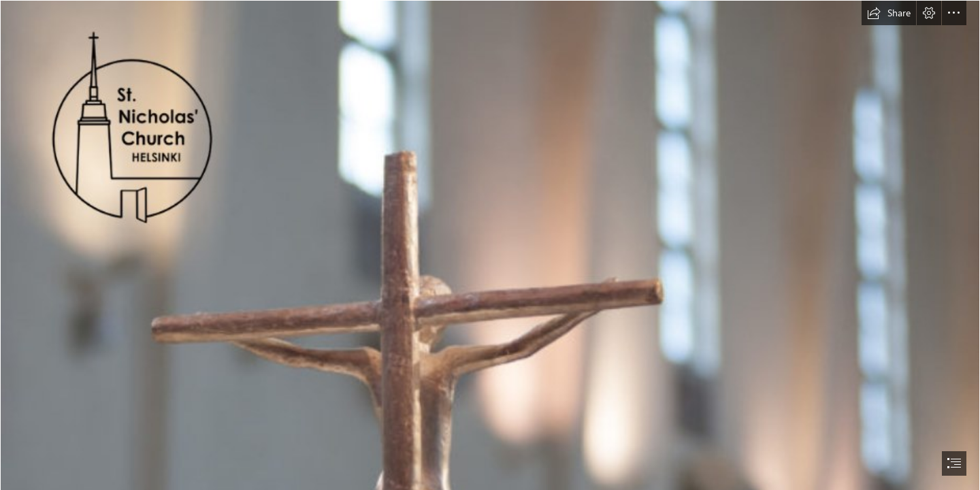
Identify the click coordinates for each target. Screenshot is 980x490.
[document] (490, 245)
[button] (889, 13)
